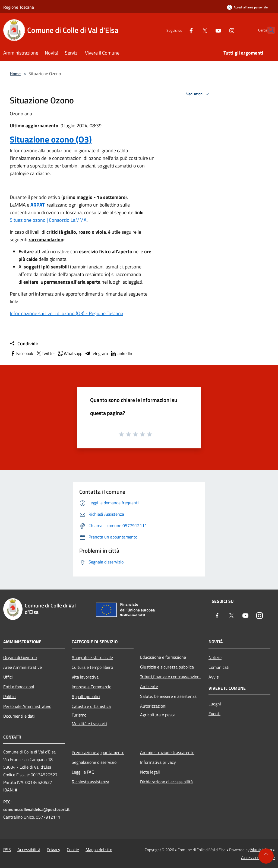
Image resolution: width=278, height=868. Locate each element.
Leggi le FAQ (83, 772)
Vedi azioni (198, 94)
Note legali (150, 772)
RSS (7, 850)
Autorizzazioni (153, 706)
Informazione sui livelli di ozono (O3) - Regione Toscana (67, 313)
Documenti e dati (19, 716)
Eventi (214, 714)
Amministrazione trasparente (167, 752)
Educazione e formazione (163, 657)
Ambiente (149, 686)
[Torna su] (266, 856)
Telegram (96, 353)
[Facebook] (179, 30)
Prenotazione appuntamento (98, 752)
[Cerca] (268, 30)
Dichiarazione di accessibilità (166, 782)
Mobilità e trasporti (89, 724)
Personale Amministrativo (27, 706)
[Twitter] (193, 30)
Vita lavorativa (85, 677)
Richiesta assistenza (90, 782)
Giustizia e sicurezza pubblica (167, 667)
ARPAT (38, 205)
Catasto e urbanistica (91, 706)
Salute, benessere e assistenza (168, 696)
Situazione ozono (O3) (51, 139)
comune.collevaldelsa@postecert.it (37, 809)
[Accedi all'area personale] (247, 7)
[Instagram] (220, 30)
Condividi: (24, 344)
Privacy (53, 850)
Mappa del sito (99, 850)
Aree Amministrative (23, 667)
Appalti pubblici (86, 696)
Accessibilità (29, 850)
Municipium (261, 850)
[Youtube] (206, 30)
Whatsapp (70, 353)
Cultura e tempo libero (92, 667)
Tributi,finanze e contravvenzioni (170, 677)
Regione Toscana (19, 7)
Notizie (215, 657)
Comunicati (219, 667)
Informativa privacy (158, 762)
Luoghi (215, 704)
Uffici (8, 677)
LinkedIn (121, 353)
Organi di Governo (20, 657)
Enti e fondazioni (19, 687)
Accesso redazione (258, 857)
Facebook (21, 353)
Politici (10, 696)
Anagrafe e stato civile (92, 657)
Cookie (73, 850)
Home (15, 74)
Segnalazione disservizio (94, 762)
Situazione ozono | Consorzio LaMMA (48, 220)
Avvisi (214, 677)
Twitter (45, 353)
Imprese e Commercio (91, 687)
